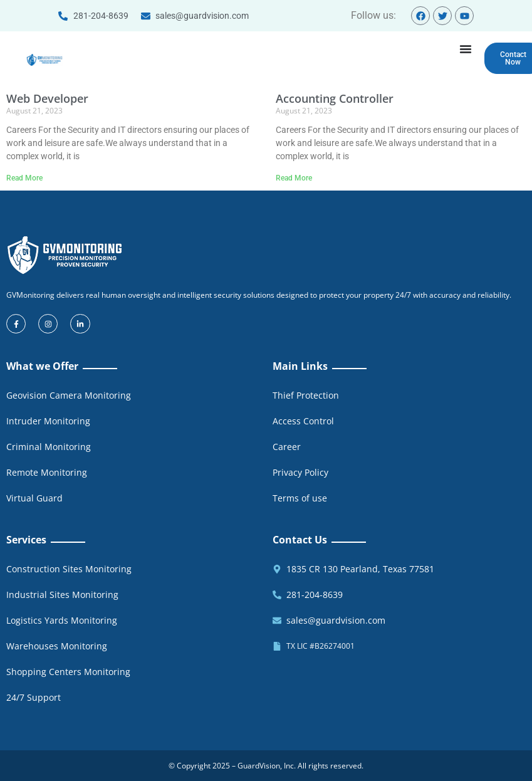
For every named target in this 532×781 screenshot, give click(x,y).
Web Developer (47, 99)
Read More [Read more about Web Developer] (24, 178)
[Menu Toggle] (466, 49)
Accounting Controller (335, 99)
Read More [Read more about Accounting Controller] (294, 178)
